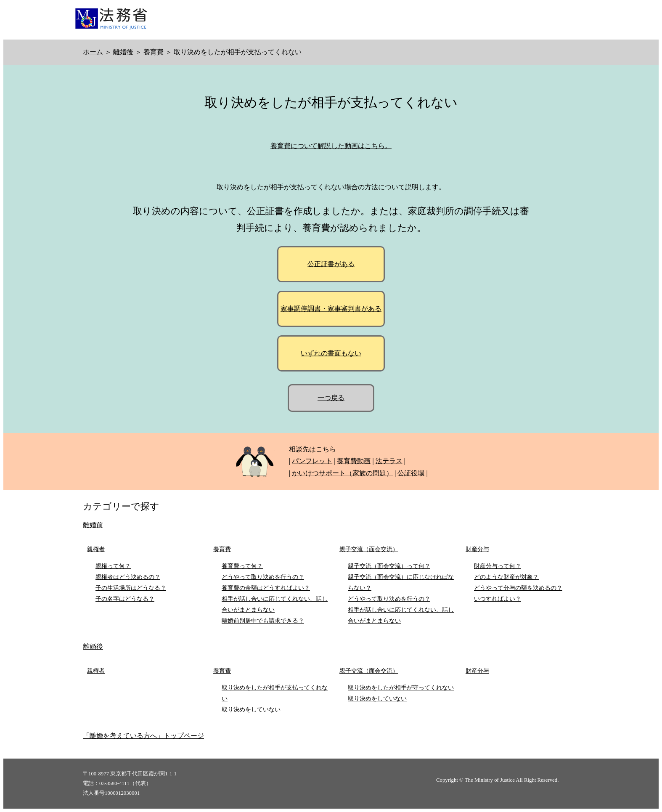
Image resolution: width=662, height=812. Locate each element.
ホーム (93, 52)
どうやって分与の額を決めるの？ (518, 588)
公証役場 (411, 473)
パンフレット (312, 461)
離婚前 (93, 525)
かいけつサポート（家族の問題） (342, 473)
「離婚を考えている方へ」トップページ (143, 736)
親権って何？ (113, 566)
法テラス (389, 461)
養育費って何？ (242, 566)
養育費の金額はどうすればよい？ (266, 588)
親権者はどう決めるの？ (128, 577)
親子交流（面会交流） (369, 549)
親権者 (96, 549)
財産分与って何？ (498, 566)
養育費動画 (354, 461)
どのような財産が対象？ (506, 577)
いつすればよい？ (498, 599)
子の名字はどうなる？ (125, 599)
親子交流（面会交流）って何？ (389, 566)
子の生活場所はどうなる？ (131, 588)
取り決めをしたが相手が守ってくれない (401, 687)
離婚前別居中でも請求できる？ (263, 621)
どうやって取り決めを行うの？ (263, 577)
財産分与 (477, 549)
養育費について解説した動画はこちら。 (331, 146)
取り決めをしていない (251, 709)
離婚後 (123, 52)
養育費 (154, 52)
